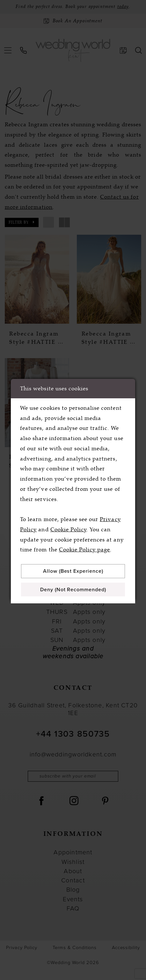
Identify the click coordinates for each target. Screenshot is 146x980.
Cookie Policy (69, 529)
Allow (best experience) (75, 570)
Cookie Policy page (85, 549)
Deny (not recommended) (75, 590)
